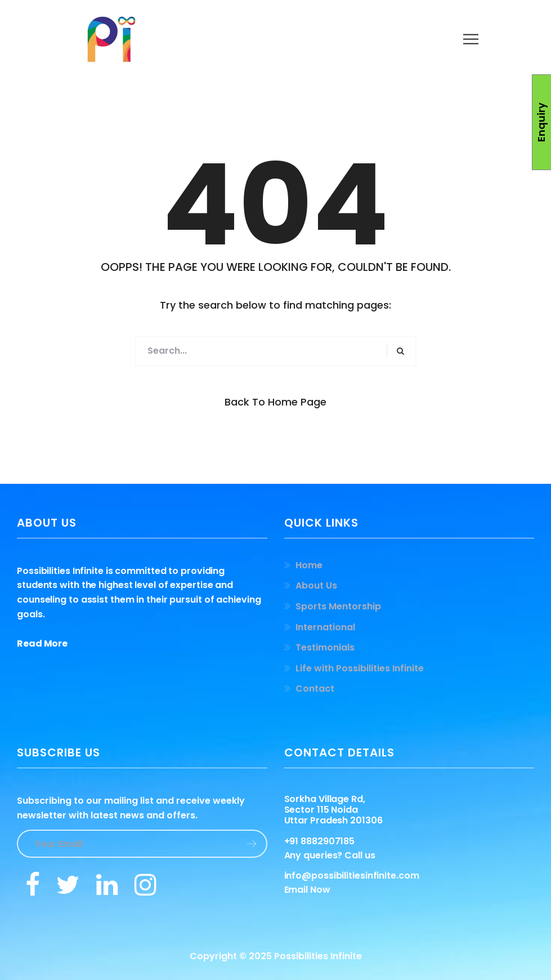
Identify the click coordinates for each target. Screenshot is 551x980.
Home (309, 565)
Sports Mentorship (338, 606)
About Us (316, 585)
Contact (315, 689)
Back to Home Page (275, 402)
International (325, 627)
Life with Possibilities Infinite (360, 668)
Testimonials (325, 647)
